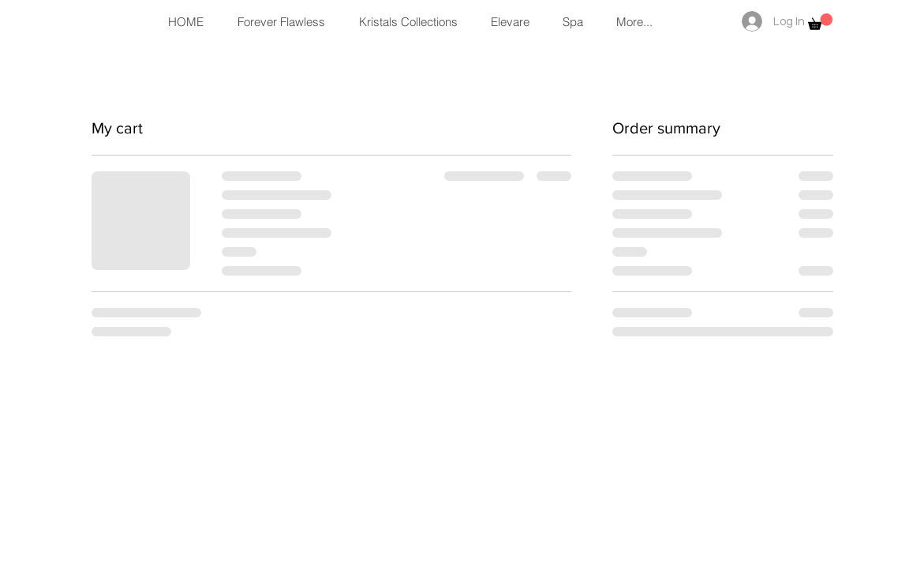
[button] (820, 22)
